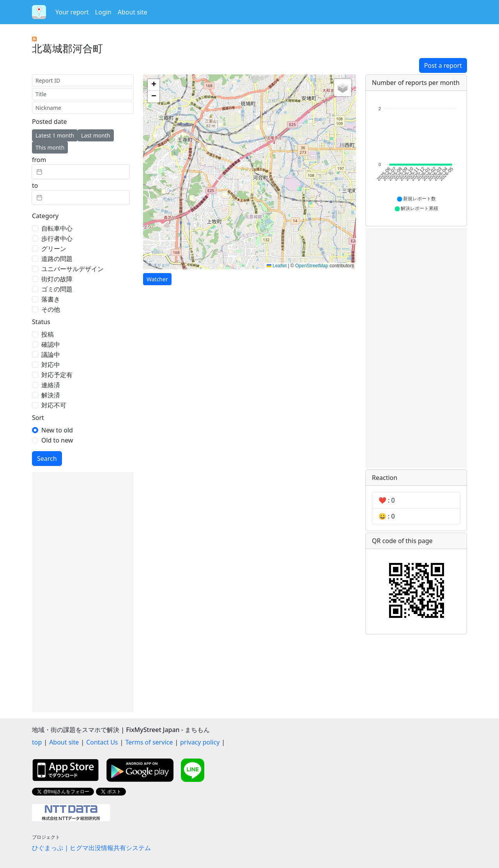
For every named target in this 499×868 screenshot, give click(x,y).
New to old (57, 430)
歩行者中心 (57, 238)
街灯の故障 (57, 279)
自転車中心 (57, 228)
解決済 (51, 395)
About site (133, 12)
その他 (51, 309)
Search (47, 459)
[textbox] (81, 172)
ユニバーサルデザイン (73, 269)
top (37, 742)
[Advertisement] (83, 592)
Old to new (57, 440)
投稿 (48, 334)
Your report (72, 12)
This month (50, 147)
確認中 (51, 344)
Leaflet (277, 266)
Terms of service (149, 742)
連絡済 (51, 385)
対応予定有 (57, 375)
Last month (96, 135)
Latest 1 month (55, 135)
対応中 (51, 365)
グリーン (54, 249)
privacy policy (200, 742)
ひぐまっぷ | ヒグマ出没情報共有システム (91, 848)
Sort (38, 418)
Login (103, 12)
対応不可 (54, 405)
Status (41, 322)
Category (45, 216)
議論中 (51, 355)
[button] (154, 85)
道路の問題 (57, 259)
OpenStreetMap (312, 266)
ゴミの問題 (57, 289)
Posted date (49, 122)
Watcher (157, 279)
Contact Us (102, 742)
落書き (51, 299)
